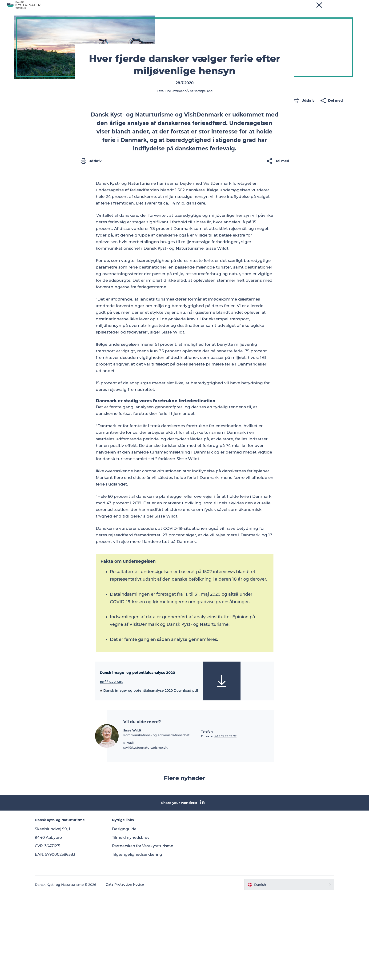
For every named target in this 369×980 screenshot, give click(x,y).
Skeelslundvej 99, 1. (57, 915)
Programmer (161, 11)
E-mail (128, 829)
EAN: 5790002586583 (59, 941)
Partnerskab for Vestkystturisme (145, 932)
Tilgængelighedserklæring (139, 941)
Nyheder (135, 11)
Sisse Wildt (132, 816)
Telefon (207, 818)
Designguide (126, 915)
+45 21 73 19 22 (225, 822)
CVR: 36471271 (52, 932)
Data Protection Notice (129, 971)
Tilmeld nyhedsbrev (133, 924)
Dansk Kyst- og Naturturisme (43, 26)
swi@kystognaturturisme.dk (145, 834)
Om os (214, 11)
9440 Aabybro (52, 924)
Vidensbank (191, 11)
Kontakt (235, 11)
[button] (305, 209)
